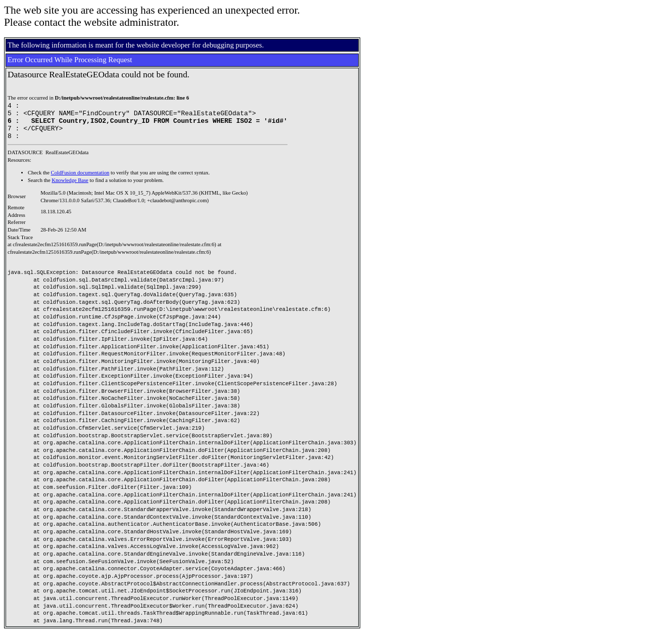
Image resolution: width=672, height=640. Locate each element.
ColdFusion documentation (80, 180)
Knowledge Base (70, 188)
